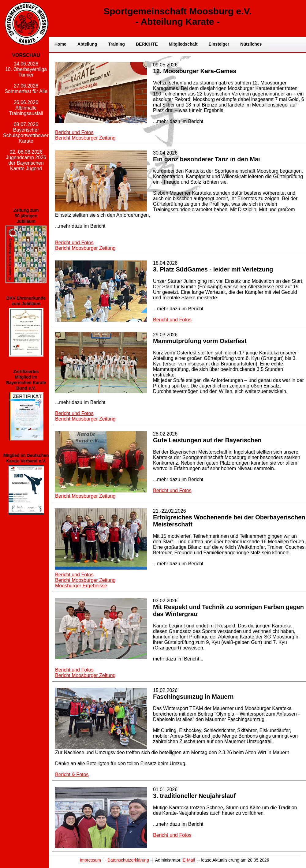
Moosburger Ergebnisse (81, 586)
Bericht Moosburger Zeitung (85, 138)
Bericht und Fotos (74, 132)
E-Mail (189, 860)
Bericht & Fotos (72, 774)
